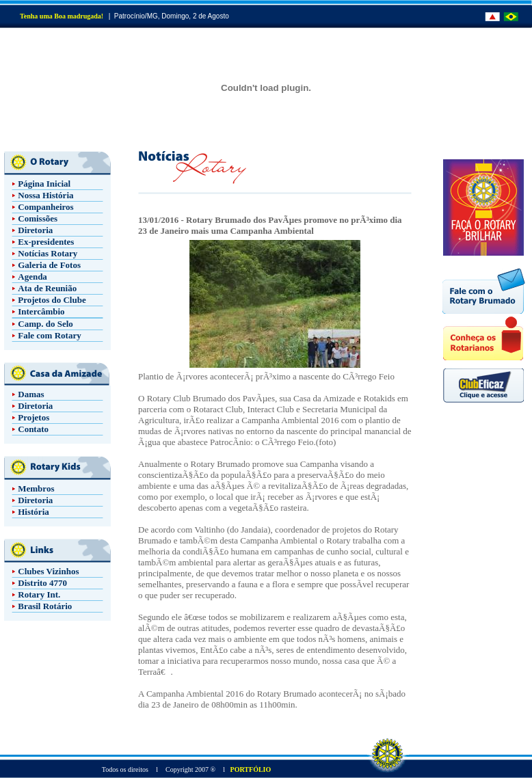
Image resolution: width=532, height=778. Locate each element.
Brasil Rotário (45, 606)
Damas (31, 394)
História (34, 512)
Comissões (38, 218)
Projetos (34, 417)
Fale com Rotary (49, 335)
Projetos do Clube (52, 300)
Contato (33, 429)
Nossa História (45, 195)
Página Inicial (44, 184)
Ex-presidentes (46, 242)
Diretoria (35, 230)
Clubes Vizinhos (48, 571)
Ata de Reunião (47, 288)
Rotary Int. (39, 594)
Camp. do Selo (45, 324)
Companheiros (45, 207)
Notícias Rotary (48, 253)
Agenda (32, 277)
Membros (36, 488)
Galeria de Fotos (49, 265)
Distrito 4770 (42, 583)
